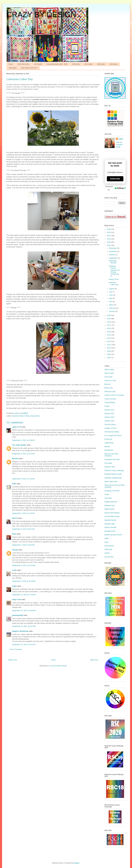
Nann (14, 534)
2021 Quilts (88, 64)
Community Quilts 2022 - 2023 (57, 64)
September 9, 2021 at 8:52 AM (23, 545)
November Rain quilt (112, 459)
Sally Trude (17, 599)
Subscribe (115, 179)
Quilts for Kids (110, 467)
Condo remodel (110, 399)
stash (107, 542)
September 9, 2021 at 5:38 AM (23, 440)
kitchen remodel (110, 527)
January (112, 311)
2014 (109, 335)
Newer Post (13, 660)
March (112, 305)
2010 (109, 348)
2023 (109, 239)
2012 (109, 341)
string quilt (108, 549)
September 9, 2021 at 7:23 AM (23, 479)
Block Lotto (109, 388)
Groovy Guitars (110, 424)
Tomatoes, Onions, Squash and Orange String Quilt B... (114, 271)
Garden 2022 (109, 413)
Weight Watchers (111, 502)
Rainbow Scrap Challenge (114, 470)
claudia (15, 550)
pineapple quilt (110, 531)
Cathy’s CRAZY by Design (114, 395)
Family (27, 416)
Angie (14, 586)
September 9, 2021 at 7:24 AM (23, 513)
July (111, 292)
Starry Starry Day (111, 481)
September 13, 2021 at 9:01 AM (24, 644)
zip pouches (109, 557)
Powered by (115, 188)
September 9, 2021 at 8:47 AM (23, 529)
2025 (109, 232)
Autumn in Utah (110, 381)
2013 (109, 338)
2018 (109, 322)
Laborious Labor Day (113, 284)
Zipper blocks (109, 509)
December (113, 248)
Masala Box (109, 450)
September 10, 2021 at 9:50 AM (24, 611)
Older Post (94, 660)
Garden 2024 (109, 421)
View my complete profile (119, 145)
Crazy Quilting (110, 402)
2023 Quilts (38, 64)
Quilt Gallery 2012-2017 (29, 68)
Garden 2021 (109, 410)
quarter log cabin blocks (113, 535)
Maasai (107, 446)
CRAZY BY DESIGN (41, 15)
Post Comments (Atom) (58, 666)
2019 (109, 319)
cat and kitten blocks (112, 516)
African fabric (109, 369)
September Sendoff (113, 262)
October (112, 255)
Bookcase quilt (110, 392)
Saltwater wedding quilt (113, 478)
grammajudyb (18, 615)
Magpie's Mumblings (20, 631)
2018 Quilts (13, 68)
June (111, 295)
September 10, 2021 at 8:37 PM (24, 626)
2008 (109, 354)
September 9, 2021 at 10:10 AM (24, 565)
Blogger (76, 863)
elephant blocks (110, 520)
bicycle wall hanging (112, 513)
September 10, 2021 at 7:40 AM (24, 595)
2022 (109, 242)
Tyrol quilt (108, 498)
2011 (109, 345)
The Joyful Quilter (19, 445)
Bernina (107, 384)
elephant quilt (109, 524)
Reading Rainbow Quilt (113, 474)
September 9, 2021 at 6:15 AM (23, 454)
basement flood (18, 416)
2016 (109, 328)
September (113, 258)
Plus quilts (108, 463)
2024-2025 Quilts (23, 64)
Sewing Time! (114, 279)
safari (107, 538)
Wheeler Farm (110, 505)
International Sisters (112, 432)
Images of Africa (111, 428)
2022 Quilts (76, 64)
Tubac (107, 494)
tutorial (107, 553)
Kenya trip (108, 439)
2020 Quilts (101, 64)
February (113, 308)
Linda (14, 570)
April (111, 302)
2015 (109, 332)
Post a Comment (16, 649)
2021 (109, 245)
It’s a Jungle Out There (113, 435)
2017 (109, 325)
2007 (109, 358)
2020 (109, 315)
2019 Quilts (114, 64)
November (113, 251)
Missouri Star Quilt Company (111, 455)
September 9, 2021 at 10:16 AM (24, 581)
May (111, 298)
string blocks (35, 416)
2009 (109, 351)
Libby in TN (17, 427)
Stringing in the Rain (112, 491)
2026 (109, 229)
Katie (14, 484)
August (112, 289)
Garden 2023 (109, 417)
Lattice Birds (109, 443)
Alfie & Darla (109, 373)
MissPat (15, 459)
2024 (109, 236)
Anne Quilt (108, 377)
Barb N (15, 518)
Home (11, 64)
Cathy (121, 139)
